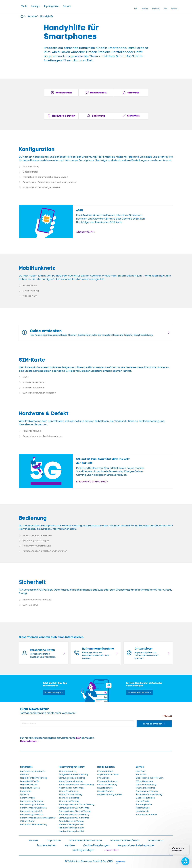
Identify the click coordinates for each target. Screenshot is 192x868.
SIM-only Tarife (27, 821)
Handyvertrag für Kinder (32, 801)
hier (79, 738)
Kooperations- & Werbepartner (136, 845)
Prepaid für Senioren (30, 788)
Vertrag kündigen (84, 850)
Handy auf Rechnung (107, 785)
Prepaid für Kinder (29, 785)
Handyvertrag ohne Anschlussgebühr (38, 818)
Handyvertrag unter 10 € (32, 815)
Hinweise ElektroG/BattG (125, 841)
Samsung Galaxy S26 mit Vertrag (74, 808)
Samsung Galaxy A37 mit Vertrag (74, 815)
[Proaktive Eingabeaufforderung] (179, 847)
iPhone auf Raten (105, 771)
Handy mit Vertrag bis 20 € (71, 831)
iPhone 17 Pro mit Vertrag (70, 795)
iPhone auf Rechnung (107, 781)
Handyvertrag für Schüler (32, 805)
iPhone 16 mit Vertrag (69, 801)
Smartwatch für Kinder (146, 815)
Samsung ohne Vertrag (147, 791)
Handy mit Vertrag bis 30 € (71, 825)
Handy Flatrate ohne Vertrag (34, 825)
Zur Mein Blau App (53, 693)
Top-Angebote (51, 6)
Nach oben (112, 850)
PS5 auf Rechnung (144, 781)
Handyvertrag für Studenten (33, 808)
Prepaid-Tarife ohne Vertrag (34, 778)
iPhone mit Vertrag (68, 771)
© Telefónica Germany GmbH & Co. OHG (89, 861)
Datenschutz (156, 841)
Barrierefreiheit (47, 845)
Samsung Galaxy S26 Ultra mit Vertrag (77, 805)
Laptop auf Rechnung (146, 785)
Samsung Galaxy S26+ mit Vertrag (75, 811)
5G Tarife (25, 795)
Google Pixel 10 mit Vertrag (71, 821)
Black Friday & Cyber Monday (150, 778)
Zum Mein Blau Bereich (138, 693)
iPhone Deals (103, 778)
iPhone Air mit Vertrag (69, 798)
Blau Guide (141, 775)
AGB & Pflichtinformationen (86, 841)
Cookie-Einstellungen (96, 845)
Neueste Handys (105, 788)
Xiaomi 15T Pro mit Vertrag (71, 788)
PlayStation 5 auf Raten (108, 775)
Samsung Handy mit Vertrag (72, 778)
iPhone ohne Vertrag (146, 788)
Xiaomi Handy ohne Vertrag (149, 795)
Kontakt (33, 841)
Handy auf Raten (106, 767)
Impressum (54, 841)
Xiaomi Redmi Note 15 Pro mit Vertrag (76, 785)
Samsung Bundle (144, 805)
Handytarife (26, 767)
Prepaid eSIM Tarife (30, 781)
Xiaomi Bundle (143, 808)
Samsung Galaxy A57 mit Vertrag (74, 818)
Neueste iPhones (105, 791)
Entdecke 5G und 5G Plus (91, 482)
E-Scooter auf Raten (145, 798)
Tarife (24, 6)
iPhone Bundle (143, 801)
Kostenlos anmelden (153, 724)
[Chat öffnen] (185, 861)
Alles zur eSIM (84, 232)
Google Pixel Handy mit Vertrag (73, 775)
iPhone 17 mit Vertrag (69, 791)
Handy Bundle (142, 811)
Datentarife (26, 791)
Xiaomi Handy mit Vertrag (71, 781)
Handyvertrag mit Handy (72, 767)
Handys (35, 6)
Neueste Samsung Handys (110, 795)
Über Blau (140, 771)
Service (67, 6)
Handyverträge (27, 798)
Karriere (70, 845)
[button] (24, 6)
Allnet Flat (25, 775)
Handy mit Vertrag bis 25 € (71, 828)
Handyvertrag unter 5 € (31, 811)
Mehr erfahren (29, 741)
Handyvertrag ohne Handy (33, 771)
